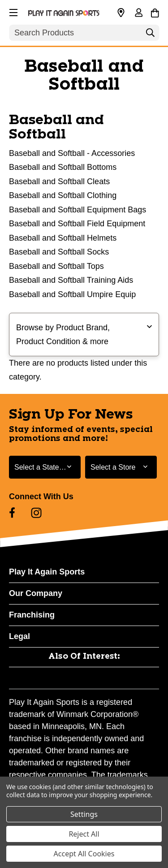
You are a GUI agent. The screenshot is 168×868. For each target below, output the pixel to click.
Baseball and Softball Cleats (59, 181)
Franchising (32, 615)
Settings (84, 814)
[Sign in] (138, 13)
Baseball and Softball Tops (56, 266)
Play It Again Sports (47, 572)
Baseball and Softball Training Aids (71, 280)
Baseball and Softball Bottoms (63, 167)
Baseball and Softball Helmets (63, 238)
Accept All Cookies (84, 854)
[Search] (150, 35)
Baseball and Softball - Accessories (72, 153)
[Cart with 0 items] (155, 12)
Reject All (84, 834)
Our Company (36, 593)
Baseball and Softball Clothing (63, 195)
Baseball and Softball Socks (59, 252)
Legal (19, 636)
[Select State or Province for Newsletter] (45, 467)
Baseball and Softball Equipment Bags (78, 210)
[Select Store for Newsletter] (121, 467)
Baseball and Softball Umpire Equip (72, 294)
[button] (13, 11)
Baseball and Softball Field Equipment (77, 224)
